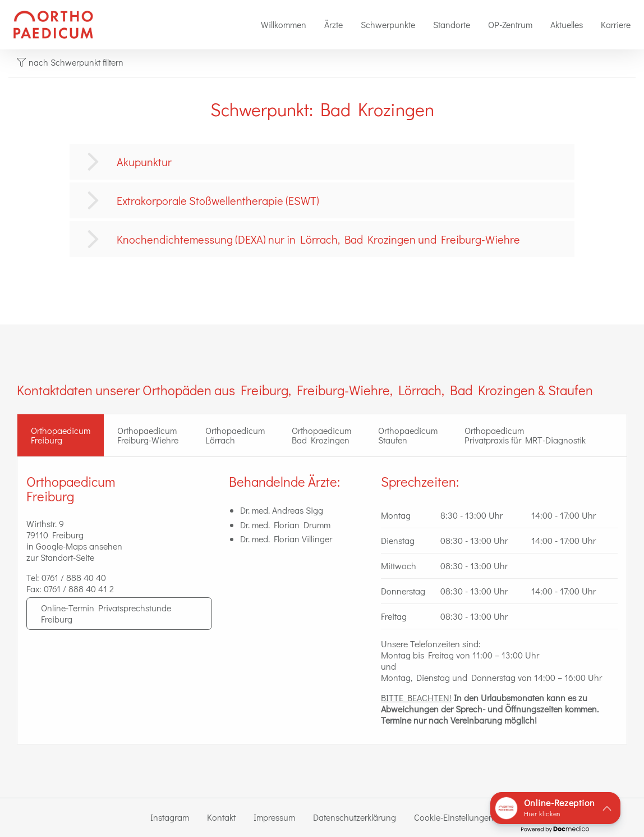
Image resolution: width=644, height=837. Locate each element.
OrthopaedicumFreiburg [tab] (61, 435)
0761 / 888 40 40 (74, 577)
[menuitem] (284, 25)
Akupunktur (144, 162)
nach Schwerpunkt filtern (70, 62)
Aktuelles (567, 24)
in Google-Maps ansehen (74, 546)
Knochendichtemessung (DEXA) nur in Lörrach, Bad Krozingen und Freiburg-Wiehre (318, 239)
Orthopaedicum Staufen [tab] (408, 435)
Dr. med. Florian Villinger (286, 539)
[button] (555, 808)
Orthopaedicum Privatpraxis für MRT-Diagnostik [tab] (525, 435)
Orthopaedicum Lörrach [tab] (235, 435)
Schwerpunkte (388, 24)
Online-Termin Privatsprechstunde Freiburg (106, 613)
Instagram (170, 817)
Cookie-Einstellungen (454, 817)
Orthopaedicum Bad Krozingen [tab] (321, 435)
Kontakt (221, 817)
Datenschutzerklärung (355, 817)
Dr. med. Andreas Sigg (282, 510)
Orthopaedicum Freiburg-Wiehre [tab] (148, 435)
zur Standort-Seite (60, 557)
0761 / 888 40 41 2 (79, 589)
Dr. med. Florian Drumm (285, 525)
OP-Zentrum (510, 24)
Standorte (452, 24)
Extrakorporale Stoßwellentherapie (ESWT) (218, 200)
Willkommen (284, 24)
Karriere (616, 24)
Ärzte (334, 24)
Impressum (274, 817)
